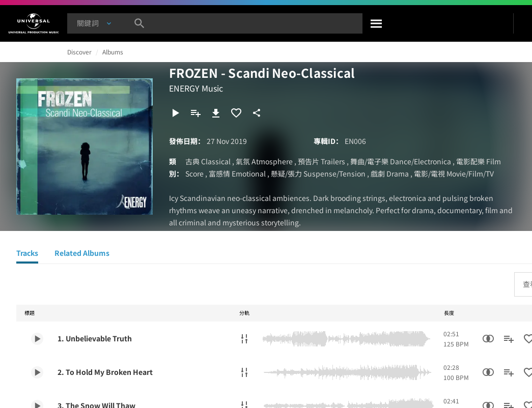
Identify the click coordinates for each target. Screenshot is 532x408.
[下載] (216, 113)
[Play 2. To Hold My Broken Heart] (37, 372)
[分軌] (244, 339)
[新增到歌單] (195, 113)
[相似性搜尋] (488, 339)
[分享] (257, 113)
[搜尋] (377, 23)
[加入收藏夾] (236, 113)
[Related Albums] (82, 254)
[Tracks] (27, 254)
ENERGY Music (196, 88)
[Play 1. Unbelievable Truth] (37, 339)
